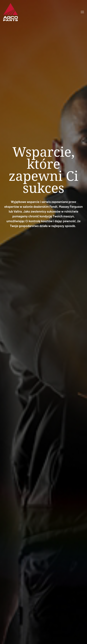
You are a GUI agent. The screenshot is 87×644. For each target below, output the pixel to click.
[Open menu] (82, 12)
